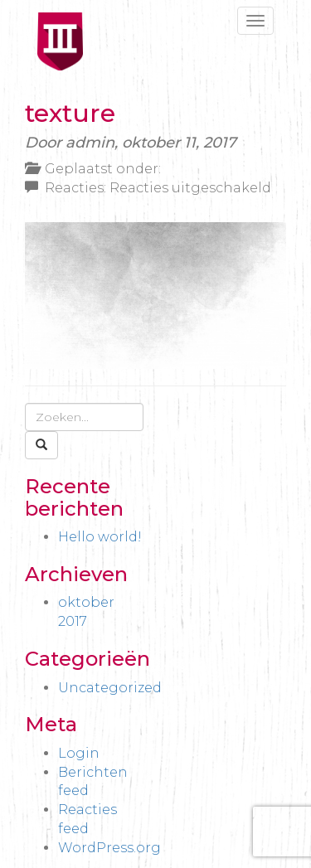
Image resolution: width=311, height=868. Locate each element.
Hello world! (100, 537)
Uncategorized (110, 688)
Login (79, 753)
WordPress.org (109, 848)
